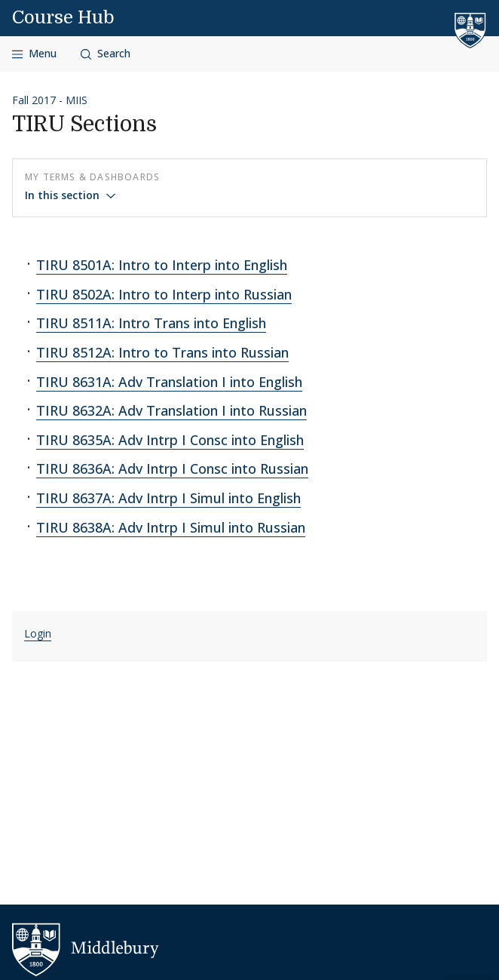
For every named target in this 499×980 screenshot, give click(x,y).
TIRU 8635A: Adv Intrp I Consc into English (170, 440)
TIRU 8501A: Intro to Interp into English (162, 265)
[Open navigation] (34, 54)
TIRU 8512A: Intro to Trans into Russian (162, 352)
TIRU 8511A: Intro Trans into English (151, 323)
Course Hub (63, 17)
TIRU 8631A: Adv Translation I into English (169, 382)
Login (38, 633)
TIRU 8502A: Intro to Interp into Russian (164, 294)
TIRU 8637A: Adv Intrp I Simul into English (168, 498)
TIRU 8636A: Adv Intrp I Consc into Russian (172, 468)
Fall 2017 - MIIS (50, 100)
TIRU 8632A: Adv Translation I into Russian (171, 410)
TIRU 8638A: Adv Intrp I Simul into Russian (171, 527)
